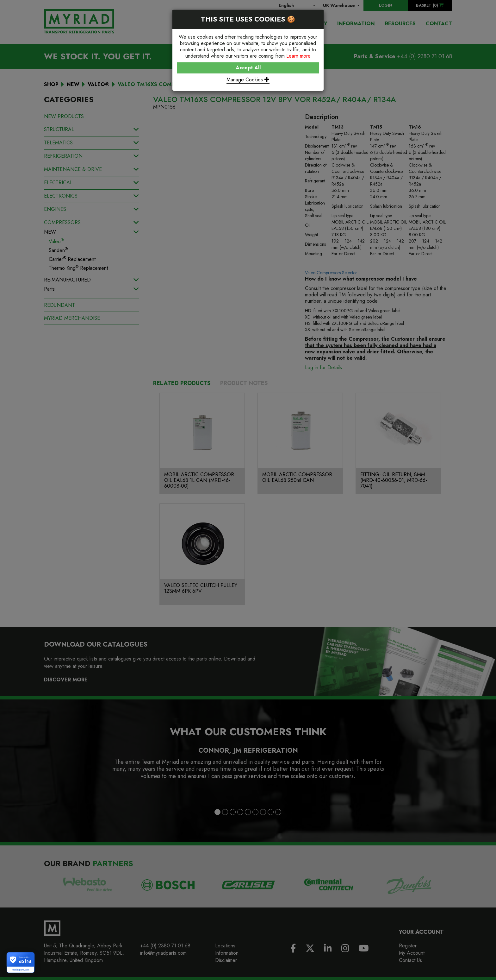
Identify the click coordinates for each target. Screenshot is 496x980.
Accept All (248, 68)
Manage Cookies (248, 80)
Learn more (298, 56)
